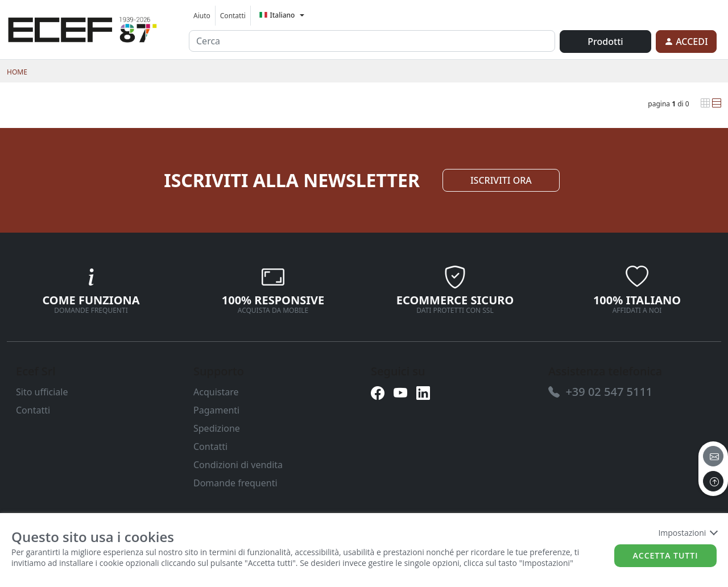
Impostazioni (687, 533)
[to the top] (713, 481)
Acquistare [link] (216, 392)
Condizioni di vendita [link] (238, 465)
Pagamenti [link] (216, 410)
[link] (82, 28)
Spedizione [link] (217, 428)
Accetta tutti (666, 555)
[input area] (372, 41)
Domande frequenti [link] (235, 483)
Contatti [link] (233, 16)
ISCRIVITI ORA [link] (501, 180)
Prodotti (605, 42)
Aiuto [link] (202, 16)
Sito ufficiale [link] (42, 392)
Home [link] (17, 72)
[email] (713, 456)
